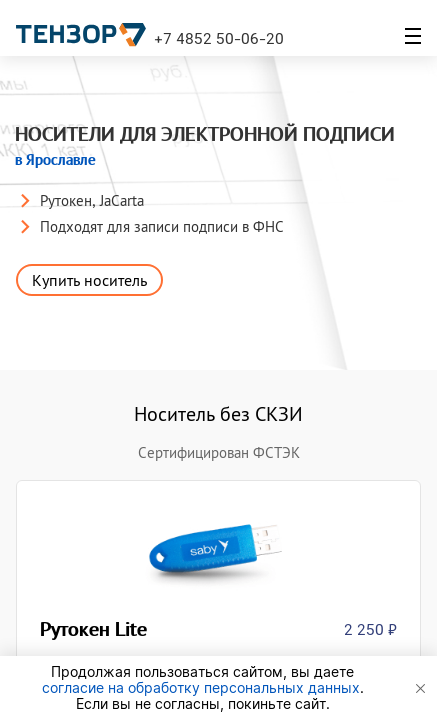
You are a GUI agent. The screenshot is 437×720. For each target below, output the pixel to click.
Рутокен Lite (97, 629)
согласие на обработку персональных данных (201, 687)
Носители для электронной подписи (207, 147)
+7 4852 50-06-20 (219, 38)
